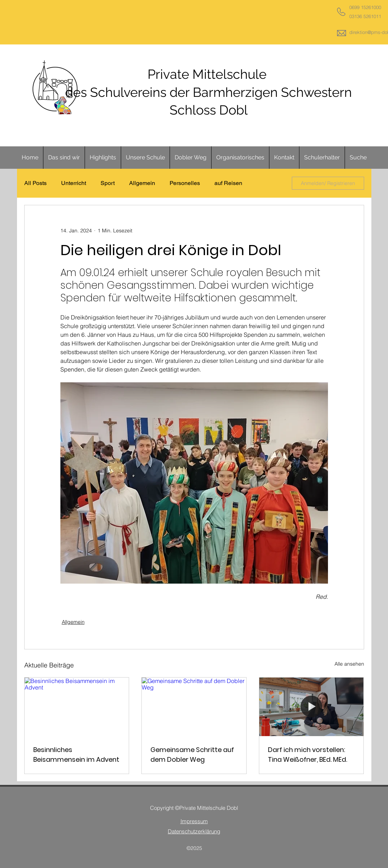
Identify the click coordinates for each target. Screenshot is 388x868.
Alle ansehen (349, 664)
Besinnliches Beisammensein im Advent (76, 755)
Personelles (185, 183)
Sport (108, 183)
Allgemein (142, 183)
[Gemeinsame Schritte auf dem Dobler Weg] (194, 707)
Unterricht (74, 183)
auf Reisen (228, 183)
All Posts (35, 183)
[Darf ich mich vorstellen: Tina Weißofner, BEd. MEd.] (312, 707)
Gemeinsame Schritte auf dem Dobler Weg (192, 755)
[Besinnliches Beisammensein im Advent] (77, 707)
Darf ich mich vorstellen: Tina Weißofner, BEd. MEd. (308, 755)
